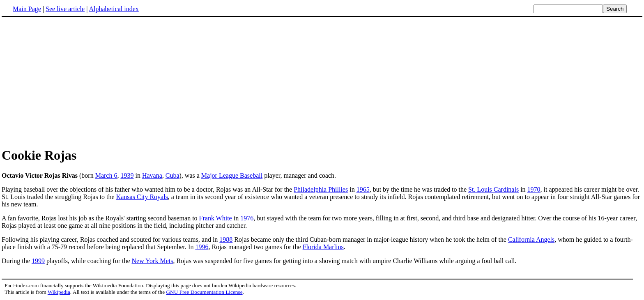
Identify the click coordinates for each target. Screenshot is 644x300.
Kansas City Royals (142, 197)
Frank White (216, 218)
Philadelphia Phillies (321, 189)
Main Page (27, 9)
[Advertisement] (322, 82)
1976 (247, 218)
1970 (534, 189)
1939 (127, 175)
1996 (202, 247)
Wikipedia (59, 292)
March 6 (106, 175)
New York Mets (153, 261)
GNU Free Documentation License (204, 292)
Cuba (172, 175)
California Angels (531, 239)
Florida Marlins (323, 247)
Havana (152, 175)
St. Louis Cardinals (493, 189)
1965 (363, 189)
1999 (38, 261)
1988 (226, 239)
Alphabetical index (114, 9)
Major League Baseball (232, 175)
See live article (65, 9)
